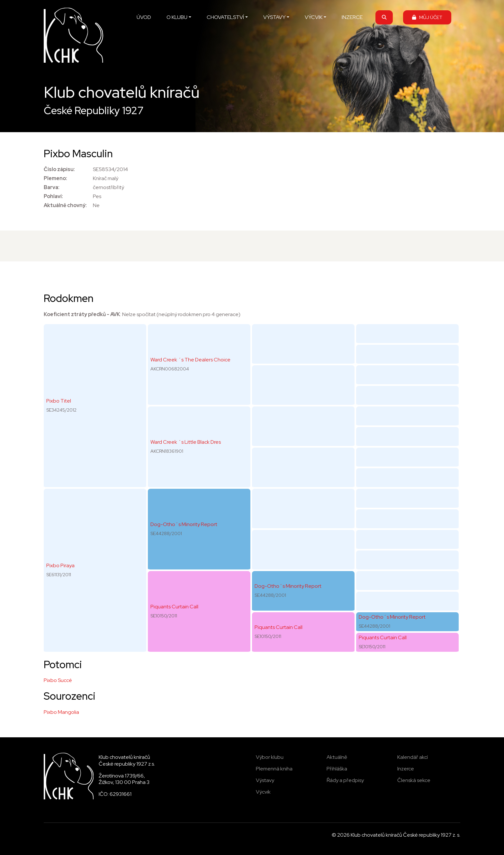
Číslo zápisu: (59, 169)
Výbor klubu (270, 757)
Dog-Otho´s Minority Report (184, 524)
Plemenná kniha (274, 769)
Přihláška (337, 769)
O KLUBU (177, 17)
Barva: (52, 187)
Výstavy (265, 780)
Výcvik (263, 792)
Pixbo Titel (59, 401)
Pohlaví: (53, 196)
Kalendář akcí (413, 757)
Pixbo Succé (58, 680)
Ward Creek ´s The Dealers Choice (190, 360)
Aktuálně (337, 757)
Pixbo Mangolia (61, 712)
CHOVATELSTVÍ (225, 17)
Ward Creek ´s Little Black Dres (186, 442)
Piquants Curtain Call (174, 607)
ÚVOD (144, 17)
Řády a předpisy (345, 780)
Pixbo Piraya (60, 565)
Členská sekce (414, 780)
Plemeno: (55, 178)
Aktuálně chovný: (65, 205)
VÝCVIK (314, 17)
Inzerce (406, 769)
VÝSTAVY (274, 17)
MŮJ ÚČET (427, 17)
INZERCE (352, 17)
